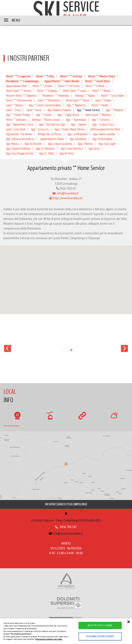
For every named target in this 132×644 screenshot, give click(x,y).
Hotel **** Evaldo (42, 86)
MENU (12, 20)
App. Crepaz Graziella (60, 144)
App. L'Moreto (85, 144)
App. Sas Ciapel (107, 144)
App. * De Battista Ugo (52, 124)
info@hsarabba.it (66, 193)
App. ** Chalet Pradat (18, 115)
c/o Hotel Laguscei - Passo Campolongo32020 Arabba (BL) (66, 517)
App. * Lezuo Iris (40, 129)
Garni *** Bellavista (49, 100)
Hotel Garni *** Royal (78, 100)
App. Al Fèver (67, 153)
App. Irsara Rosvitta (72, 148)
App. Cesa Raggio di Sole (20, 153)
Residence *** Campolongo (22, 81)
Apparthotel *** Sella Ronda (62, 81)
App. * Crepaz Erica (103, 124)
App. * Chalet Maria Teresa (70, 129)
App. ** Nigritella (76, 105)
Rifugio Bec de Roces (50, 134)
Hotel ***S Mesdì (95, 86)
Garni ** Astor (34, 110)
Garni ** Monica (15, 105)
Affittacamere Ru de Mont (105, 129)
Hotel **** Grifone (71, 76)
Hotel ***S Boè (45, 76)
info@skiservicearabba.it (66, 533)
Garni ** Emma (103, 100)
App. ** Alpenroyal (76, 119)
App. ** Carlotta (101, 119)
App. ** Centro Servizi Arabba (45, 105)
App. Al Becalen (33, 144)
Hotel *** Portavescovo (19, 100)
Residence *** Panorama (56, 95)
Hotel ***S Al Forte (69, 86)
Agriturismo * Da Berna (19, 134)
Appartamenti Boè (16, 86)
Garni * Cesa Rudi (16, 129)
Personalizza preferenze (100, 636)
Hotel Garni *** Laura (75, 91)
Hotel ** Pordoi (100, 105)
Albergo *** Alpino (85, 95)
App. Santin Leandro (104, 134)
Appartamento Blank (52, 139)
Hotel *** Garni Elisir (98, 81)
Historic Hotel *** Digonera (21, 95)
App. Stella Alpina (102, 139)
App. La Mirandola (77, 134)
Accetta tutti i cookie (100, 625)
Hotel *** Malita (101, 91)
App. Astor (94, 148)
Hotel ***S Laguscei (18, 76)
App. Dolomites (78, 139)
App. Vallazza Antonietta (20, 139)
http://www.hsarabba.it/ (66, 198)
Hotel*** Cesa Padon (112, 95)
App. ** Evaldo (44, 115)
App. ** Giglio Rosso (68, 115)
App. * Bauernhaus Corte (20, 124)
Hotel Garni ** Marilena (98, 115)
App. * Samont (79, 124)
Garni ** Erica (13, 110)
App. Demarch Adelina (18, 148)
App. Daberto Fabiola (59, 110)
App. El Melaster (45, 148)
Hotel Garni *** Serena (19, 91)
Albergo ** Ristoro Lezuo (46, 119)
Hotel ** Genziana (16, 119)
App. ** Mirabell (115, 110)
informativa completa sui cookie (49, 639)
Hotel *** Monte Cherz (102, 76)
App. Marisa (12, 144)
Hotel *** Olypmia (47, 91)
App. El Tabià (46, 153)
